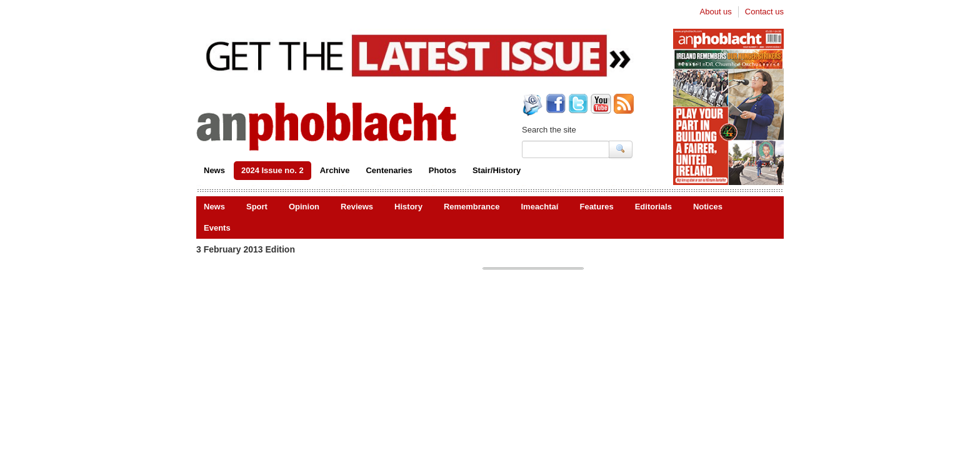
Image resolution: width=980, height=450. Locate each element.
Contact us (764, 12)
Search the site (549, 130)
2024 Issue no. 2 (272, 170)
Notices (708, 207)
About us (716, 12)
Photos (442, 170)
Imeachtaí (539, 207)
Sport (257, 207)
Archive (335, 170)
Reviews (357, 207)
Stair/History (497, 170)
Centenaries (389, 170)
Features (596, 207)
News (214, 170)
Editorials (653, 207)
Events (217, 228)
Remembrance (472, 207)
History (408, 207)
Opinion (304, 207)
